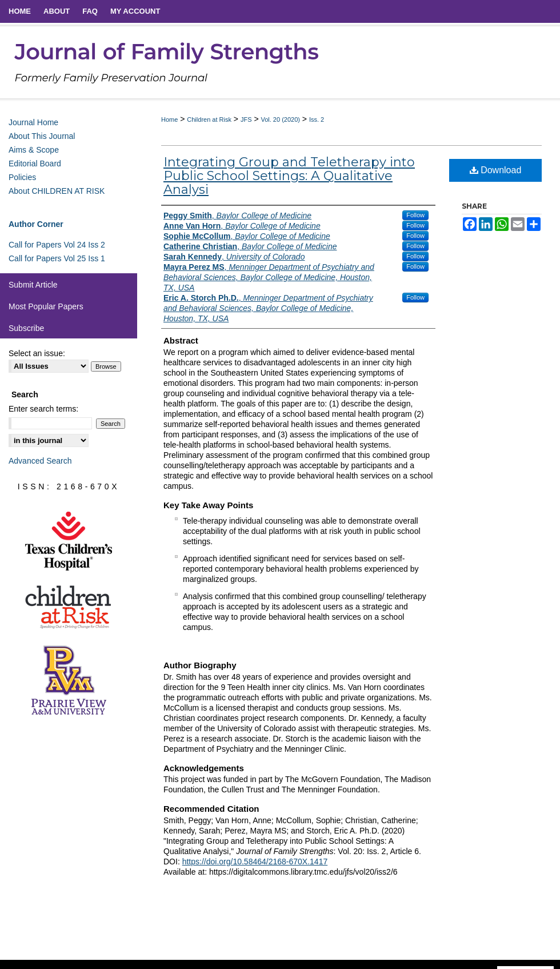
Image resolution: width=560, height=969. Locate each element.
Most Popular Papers (46, 306)
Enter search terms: (43, 409)
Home (169, 119)
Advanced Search (40, 461)
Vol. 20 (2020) (280, 119)
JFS (246, 119)
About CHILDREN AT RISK (57, 191)
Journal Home (33, 122)
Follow (415, 215)
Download (496, 170)
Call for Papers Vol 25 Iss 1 (57, 258)
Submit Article (33, 285)
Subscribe (26, 328)
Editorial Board (35, 164)
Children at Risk (209, 119)
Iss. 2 (317, 119)
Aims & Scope (34, 150)
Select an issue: (37, 353)
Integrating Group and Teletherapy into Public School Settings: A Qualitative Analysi (289, 176)
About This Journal (42, 136)
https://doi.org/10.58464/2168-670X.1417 (255, 862)
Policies (22, 177)
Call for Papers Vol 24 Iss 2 (57, 245)
